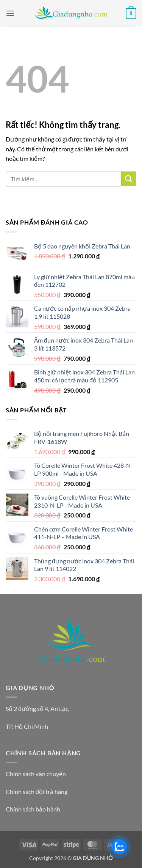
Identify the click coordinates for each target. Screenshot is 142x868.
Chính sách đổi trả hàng (37, 792)
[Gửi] (129, 179)
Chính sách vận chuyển (36, 774)
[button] (10, 13)
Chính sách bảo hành (33, 809)
